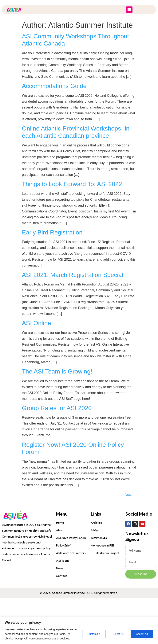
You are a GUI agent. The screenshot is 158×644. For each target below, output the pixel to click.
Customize (93, 634)
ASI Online (36, 323)
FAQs (94, 530)
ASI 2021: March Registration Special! (73, 275)
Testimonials (99, 538)
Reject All (118, 634)
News (60, 568)
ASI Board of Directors (71, 553)
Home (60, 523)
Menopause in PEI (102, 545)
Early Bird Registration (52, 232)
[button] (129, 10)
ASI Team (62, 561)
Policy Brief (63, 545)
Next (130, 495)
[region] (79, 630)
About (60, 530)
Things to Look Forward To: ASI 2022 (72, 184)
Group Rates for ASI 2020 (57, 408)
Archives (96, 523)
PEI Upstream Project (105, 553)
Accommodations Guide (54, 86)
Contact (61, 576)
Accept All (142, 634)
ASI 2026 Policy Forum (71, 538)
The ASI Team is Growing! (57, 371)
